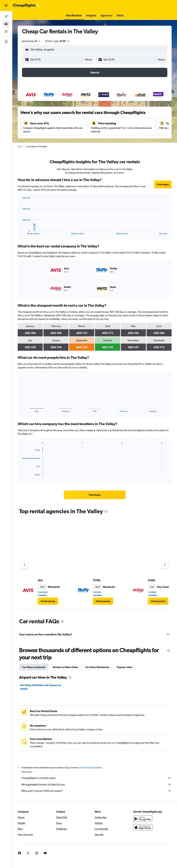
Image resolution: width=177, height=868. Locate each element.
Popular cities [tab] (125, 667)
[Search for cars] (6, 24)
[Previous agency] (24, 565)
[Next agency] (165, 565)
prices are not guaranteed (90, 768)
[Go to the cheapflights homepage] (26, 6)
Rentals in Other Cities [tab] (65, 667)
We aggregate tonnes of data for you (96, 784)
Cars (20, 146)
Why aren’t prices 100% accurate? (96, 791)
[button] (6, 6)
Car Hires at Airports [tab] (34, 667)
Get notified (128, 128)
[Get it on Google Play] (143, 819)
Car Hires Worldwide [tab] (97, 667)
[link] (163, 184)
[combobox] (31, 41)
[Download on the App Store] (143, 827)
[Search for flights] (6, 16)
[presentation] (106, 511)
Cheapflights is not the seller (96, 778)
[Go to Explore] (6, 31)
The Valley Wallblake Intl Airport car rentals (40, 687)
